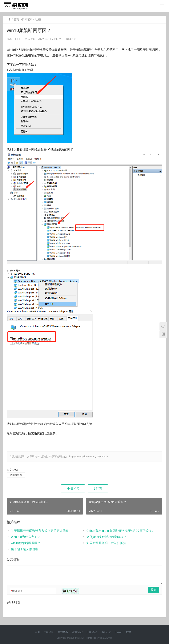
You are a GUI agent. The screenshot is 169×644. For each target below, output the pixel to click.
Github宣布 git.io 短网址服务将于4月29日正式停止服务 (121, 531)
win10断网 (16, 475)
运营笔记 (77, 632)
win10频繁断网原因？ (26, 543)
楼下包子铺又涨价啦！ (26, 549)
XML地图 (108, 638)
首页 (16, 19)
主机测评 (49, 632)
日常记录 (27, 19)
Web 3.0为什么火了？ (26, 537)
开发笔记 (91, 632)
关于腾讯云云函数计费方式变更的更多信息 (40, 531)
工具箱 (119, 632)
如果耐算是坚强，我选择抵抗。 (108, 543)
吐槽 (38, 19)
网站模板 (63, 632)
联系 (129, 632)
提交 (154, 590)
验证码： (17, 591)
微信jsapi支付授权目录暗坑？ (107, 537)
